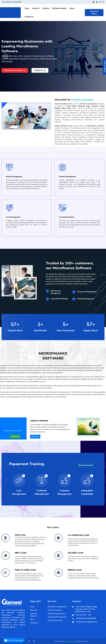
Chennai (103, 590)
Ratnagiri (15, 589)
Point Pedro (51, 590)
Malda (77, 589)
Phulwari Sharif (72, 589)
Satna (55, 590)
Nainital (26, 590)
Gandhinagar (15, 589)
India (2, 589)
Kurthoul (88, 589)
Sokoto (44, 590)
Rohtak (14, 590)
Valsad (23, 589)
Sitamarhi (11, 589)
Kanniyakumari (5, 590)
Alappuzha (27, 590)
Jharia (31, 589)
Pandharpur (14, 589)
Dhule (8, 589)
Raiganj (80, 589)
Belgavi (22, 589)
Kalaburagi (27, 589)
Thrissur (34, 590)
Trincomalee (49, 590)
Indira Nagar (61, 589)
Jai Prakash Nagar (84, 589)
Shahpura (98, 590)
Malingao (28, 590)
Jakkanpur (79, 589)
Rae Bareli (54, 589)
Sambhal (56, 589)
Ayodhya (35, 589)
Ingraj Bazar (72, 589)
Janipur (2, 589)
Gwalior (41, 590)
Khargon (45, 590)
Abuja (43, 590)
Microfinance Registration (57, 607)
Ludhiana (80, 590)
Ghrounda (49, 589)
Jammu (24, 590)
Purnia (9, 589)
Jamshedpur (30, 589)
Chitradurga (24, 589)
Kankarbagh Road (64, 589)
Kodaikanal (6, 590)
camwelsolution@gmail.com (87, 622)
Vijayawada (94, 589)
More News (15, 436)
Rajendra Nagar (52, 589)
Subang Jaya (67, 590)
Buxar (37, 589)
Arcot (102, 590)
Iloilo (35, 590)
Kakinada (90, 589)
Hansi (10, 590)
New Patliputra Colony (48, 589)
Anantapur (86, 589)
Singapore (64, 590)
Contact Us (29, 17)
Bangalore (22, 589)
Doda (23, 590)
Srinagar (26, 590)
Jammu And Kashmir (21, 590)
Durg (4, 590)
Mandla (46, 590)
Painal (7, 589)
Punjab (75, 590)
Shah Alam (70, 590)
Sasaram (10, 589)
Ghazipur (44, 589)
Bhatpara (65, 589)
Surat (22, 589)
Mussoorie (25, 590)
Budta (28, 590)
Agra (33, 589)
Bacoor (37, 590)
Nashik (13, 589)
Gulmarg (23, 590)
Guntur (89, 589)
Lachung (101, 590)
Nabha (81, 590)
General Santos (30, 590)
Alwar (84, 590)
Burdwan (67, 589)
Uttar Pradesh (33, 589)
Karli (9, 589)
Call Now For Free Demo (15, 70)
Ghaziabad (43, 589)
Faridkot (77, 590)
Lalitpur (49, 589)
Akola (3, 589)
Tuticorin (15, 590)
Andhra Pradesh (85, 589)
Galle (50, 590)
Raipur (4, 590)
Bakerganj (104, 589)
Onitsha (44, 590)
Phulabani (71, 590)
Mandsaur (47, 590)
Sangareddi (21, 590)
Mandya (29, 589)
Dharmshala (18, 590)
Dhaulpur (88, 590)
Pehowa (13, 590)
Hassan (26, 589)
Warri (44, 590)
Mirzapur (51, 589)
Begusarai (34, 589)
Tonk (99, 590)
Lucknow (50, 589)
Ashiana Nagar (87, 589)
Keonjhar (69, 590)
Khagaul (99, 589)
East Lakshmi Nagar (5, 589)
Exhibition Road (47, 589)
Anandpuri (50, 589)
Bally (61, 589)
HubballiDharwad (26, 589)
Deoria (40, 589)
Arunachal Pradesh (97, 589)
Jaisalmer (91, 590)
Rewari (14, 590)
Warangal (21, 590)
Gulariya (64, 590)
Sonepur (6, 589)
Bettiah (35, 589)
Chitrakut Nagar (83, 589)
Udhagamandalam (16, 590)
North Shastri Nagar (4, 589)
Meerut (51, 589)
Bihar (33, 589)
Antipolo (31, 590)
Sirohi (98, 590)
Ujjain (58, 590)
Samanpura (53, 589)
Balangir (65, 590)
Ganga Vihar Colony (70, 589)
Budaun (39, 589)
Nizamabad (20, 590)
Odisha (65, 590)
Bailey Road (45, 589)
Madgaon (6, 590)
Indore (42, 590)
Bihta (91, 589)
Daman (25, 589)
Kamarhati (73, 589)
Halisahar (70, 589)
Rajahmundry (93, 589)
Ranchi (32, 589)
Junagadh (17, 589)
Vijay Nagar (61, 589)
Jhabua (44, 590)
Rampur (55, 589)
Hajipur (40, 589)
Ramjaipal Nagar (82, 589)
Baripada (66, 590)
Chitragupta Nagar (100, 589)
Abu (83, 590)
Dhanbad (28, 589)
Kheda (18, 589)
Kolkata (76, 589)
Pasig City (31, 590)
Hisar (11, 590)
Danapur (6, 589)
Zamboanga (32, 590)
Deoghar (28, 589)
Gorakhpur (45, 589)
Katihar (41, 589)
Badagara (28, 590)
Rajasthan (83, 590)
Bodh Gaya (36, 589)
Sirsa (14, 590)
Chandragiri (87, 589)
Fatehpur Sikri (43, 589)
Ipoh (68, 590)
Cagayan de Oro (34, 590)
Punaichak (54, 589)
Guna (41, 590)
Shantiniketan (81, 589)
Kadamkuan (49, 589)
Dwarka (15, 589)
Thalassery (32, 590)
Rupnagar (82, 590)
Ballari (21, 589)
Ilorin (42, 590)
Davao (28, 590)
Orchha (51, 590)
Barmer (84, 590)
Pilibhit (54, 589)
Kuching (68, 590)
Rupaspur (68, 589)
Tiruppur (15, 590)
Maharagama (55, 590)
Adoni (85, 589)
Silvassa (24, 589)
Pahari (83, 589)
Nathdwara (95, 590)
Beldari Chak (97, 589)
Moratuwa (47, 590)
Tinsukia (103, 589)
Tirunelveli (14, 590)
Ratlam (53, 590)
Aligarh (33, 589)
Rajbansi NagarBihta (90, 589)
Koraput (70, 590)
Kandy (49, 590)
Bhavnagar (14, 589)
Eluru (89, 589)
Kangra (19, 590)
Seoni (55, 590)
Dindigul (4, 590)
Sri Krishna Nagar (81, 589)
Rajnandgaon (5, 590)
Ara (34, 589)
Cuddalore (2, 590)
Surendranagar (23, 589)
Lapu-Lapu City (37, 590)
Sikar (98, 590)
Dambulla (55, 590)
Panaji (6, 590)
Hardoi (46, 589)
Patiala (81, 590)
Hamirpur (45, 589)
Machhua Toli (2, 589)
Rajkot (22, 589)
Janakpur (60, 590)
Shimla (20, 590)
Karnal (12, 590)
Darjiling (68, 589)
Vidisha (58, 590)
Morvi (19, 589)
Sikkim (99, 590)
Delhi (25, 589)
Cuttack (68, 590)
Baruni (34, 589)
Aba (41, 590)
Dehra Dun (24, 590)
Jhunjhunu (92, 590)
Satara (16, 589)
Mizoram (61, 590)
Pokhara (57, 590)
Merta (94, 590)
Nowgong (51, 590)
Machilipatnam (91, 589)
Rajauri (25, 590)
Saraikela (32, 589)
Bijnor (38, 589)
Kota (94, 590)
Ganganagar (89, 590)
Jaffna (47, 590)
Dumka (29, 589)
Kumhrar (86, 589)
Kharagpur (75, 589)
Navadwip (79, 589)
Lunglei (62, 590)
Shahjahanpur (56, 589)
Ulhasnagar (18, 589)
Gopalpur (92, 589)
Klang (66, 590)
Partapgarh (53, 589)
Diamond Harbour (69, 589)
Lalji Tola (63, 589)
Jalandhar (79, 590)
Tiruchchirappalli (14, 590)
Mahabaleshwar (10, 589)
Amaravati (86, 589)
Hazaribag (30, 589)
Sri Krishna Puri (67, 589)
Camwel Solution (70, 641)
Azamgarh (35, 589)
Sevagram (17, 589)
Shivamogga (30, 589)
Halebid (25, 589)
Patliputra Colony (75, 589)
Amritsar (76, 590)
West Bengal (59, 589)
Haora (71, 589)
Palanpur (21, 589)
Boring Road (46, 589)
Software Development (56, 614)
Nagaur (94, 590)
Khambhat (18, 589)
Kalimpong (73, 589)
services (46, 8)
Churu (88, 590)
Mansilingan (34, 590)
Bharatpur (85, 590)
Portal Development (55, 620)
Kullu (19, 590)
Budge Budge (66, 589)
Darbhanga (38, 589)
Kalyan (9, 589)
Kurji (97, 589)
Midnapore (77, 589)
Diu (25, 589)
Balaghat (35, 590)
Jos (42, 590)
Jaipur (90, 590)
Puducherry (73, 590)
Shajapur (56, 590)
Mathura (51, 589)
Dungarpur (89, 590)
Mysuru (30, 589)
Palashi (79, 589)
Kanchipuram (4, 590)
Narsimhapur (49, 590)
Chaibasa (27, 589)
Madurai (7, 590)
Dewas (40, 590)
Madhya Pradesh (34, 590)
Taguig (30, 590)
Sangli (16, 589)
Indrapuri (88, 589)
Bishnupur (66, 589)
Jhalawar (92, 590)
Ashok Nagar (66, 589)
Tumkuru (33, 589)
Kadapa (89, 589)
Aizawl (61, 590)
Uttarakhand (23, 590)
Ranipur (104, 589)
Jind (11, 590)
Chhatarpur (38, 590)
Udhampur (26, 590)
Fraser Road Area (50, 589)
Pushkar (96, 590)
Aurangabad (4, 589)
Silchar (102, 589)
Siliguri (83, 589)
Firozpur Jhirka (9, 590)
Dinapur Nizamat (39, 589)
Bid (6, 589)
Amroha (35, 589)
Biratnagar (58, 590)
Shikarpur (4, 589)
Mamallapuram (8, 590)
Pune (15, 589)
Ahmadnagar (3, 589)
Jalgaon (8, 589)
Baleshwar (66, 590)
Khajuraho (44, 590)
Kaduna (39, 590)
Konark (69, 590)
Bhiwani (8, 590)
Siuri (83, 589)
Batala (76, 590)
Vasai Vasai (19, 589)
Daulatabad (7, 589)
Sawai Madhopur (97, 590)
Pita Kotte (48, 590)
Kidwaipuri (51, 589)
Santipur (81, 589)
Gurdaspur (78, 590)
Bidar (23, 589)
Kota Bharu (65, 590)
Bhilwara (86, 590)
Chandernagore (67, 589)
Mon (63, 590)
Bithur (39, 589)
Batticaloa (51, 590)
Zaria (41, 590)
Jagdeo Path (55, 589)
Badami (21, 589)
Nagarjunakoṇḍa (92, 589)
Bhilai (2, 590)
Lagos (38, 590)
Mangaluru (29, 589)
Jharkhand (26, 589)
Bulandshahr (40, 589)
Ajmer (83, 590)
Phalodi (96, 590)
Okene (45, 590)
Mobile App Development (57, 617)
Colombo (46, 590)
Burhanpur (38, 590)
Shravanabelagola (31, 589)
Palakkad (31, 590)
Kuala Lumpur (66, 590)
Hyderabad (18, 590)
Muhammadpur (80, 589)
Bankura (62, 589)
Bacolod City (33, 590)
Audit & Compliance (55, 610)
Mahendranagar (62, 590)
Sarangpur (54, 590)
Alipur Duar (60, 589)
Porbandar (22, 589)
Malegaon (11, 589)
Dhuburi (99, 589)
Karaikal (73, 590)
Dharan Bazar (59, 590)
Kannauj (48, 589)
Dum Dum (70, 589)
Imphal (59, 590)
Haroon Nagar (71, 589)
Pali (95, 590)
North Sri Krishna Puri (60, 589)
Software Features (59, 8)
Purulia (80, 589)
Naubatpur (8, 589)
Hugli (71, 589)
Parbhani (15, 589)
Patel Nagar (74, 589)
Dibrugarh (99, 589)
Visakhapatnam (95, 589)
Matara (53, 590)
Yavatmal (20, 589)
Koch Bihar (75, 589)
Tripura (22, 590)
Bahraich (36, 589)
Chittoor (88, 589)
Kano (38, 590)
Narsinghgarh (49, 590)
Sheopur (57, 590)
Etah (41, 589)
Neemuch (50, 590)
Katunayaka (52, 590)
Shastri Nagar (78, 589)
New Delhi (26, 589)
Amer (84, 590)
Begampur (96, 589)
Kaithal (11, 590)
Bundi (87, 590)
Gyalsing (100, 590)
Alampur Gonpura (95, 589)
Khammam (19, 590)
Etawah (41, 589)
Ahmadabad (12, 589)
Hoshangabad (42, 590)
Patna (43, 589)
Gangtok (100, 590)
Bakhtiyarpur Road (98, 589)
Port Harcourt (40, 590)
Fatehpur (42, 589)
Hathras (46, 589)
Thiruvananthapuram (33, 590)
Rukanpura (102, 589)
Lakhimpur (49, 589)
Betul (36, 590)
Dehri (38, 589)
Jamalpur (40, 589)
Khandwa (45, 590)
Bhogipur (89, 589)
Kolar (28, 589)
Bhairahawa (63, 590)
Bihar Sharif (36, 589)
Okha (20, 589)
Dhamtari (3, 590)
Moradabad (52, 589)
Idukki (28, 590)
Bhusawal (5, 589)
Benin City (40, 590)
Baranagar (63, 589)
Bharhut (36, 590)
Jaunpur (47, 589)
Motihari (42, 589)
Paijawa (76, 589)
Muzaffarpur (43, 589)
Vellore (17, 590)
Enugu (42, 590)
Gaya (39, 589)
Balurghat (62, 589)
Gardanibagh (58, 589)
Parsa (91, 589)
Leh (25, 590)
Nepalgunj (63, 590)
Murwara (48, 590)
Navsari (20, 589)
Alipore (59, 589)
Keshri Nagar (55, 589)
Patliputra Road (59, 589)
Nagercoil (9, 590)
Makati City (32, 590)
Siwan (11, 589)
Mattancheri (31, 590)
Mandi (19, 590)
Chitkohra (101, 589)
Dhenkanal (68, 590)
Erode (4, 590)
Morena (47, 590)
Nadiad (19, 589)
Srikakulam (93, 589)
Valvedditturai (52, 590)
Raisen (52, 590)
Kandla (17, 589)
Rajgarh (52, 590)
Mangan (101, 590)
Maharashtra (2, 589)
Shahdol (56, 590)
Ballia (36, 589)
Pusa (9, 589)
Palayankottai (10, 590)
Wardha (19, 589)
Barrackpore (64, 589)
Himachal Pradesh (15, 590)
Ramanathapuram (12, 590)
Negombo (48, 590)
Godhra (16, 589)
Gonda (44, 589)
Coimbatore (2, 590)
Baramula (23, 590)
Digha (56, 589)
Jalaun (46, 589)
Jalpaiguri (72, 589)
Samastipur (10, 589)
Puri (71, 590)
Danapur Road (57, 589)
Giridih (29, 589)
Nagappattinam (8, 590)
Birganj (58, 590)
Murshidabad (78, 589)
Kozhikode (30, 590)
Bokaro (27, 589)
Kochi (29, 590)
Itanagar (98, 589)
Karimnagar (18, 590)
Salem (13, 590)
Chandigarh (8, 590)
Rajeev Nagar (92, 589)
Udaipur (99, 590)
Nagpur (12, 589)
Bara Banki (37, 589)
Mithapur (64, 589)
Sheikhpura (77, 589)
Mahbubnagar (20, 590)
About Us (36, 8)
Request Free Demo (86, 465)
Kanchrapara (74, 589)
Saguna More (77, 589)
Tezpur (102, 589)
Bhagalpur (35, 589)
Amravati (4, 589)
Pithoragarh (26, 590)
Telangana (17, 590)
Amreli (13, 589)
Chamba (17, 590)
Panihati (79, 589)
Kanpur (48, 589)
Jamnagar (16, 589)
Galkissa (46, 590)
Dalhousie (17, 590)
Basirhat (65, 589)
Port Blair (84, 589)
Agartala (22, 590)
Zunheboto (64, 590)
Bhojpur (37, 590)
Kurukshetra (12, 590)
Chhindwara (39, 590)
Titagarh (84, 589)
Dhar (41, 590)
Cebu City (29, 590)
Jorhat (101, 589)
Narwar (50, 590)
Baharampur (61, 589)
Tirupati (94, 589)
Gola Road (76, 589)
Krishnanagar (76, 589)
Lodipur (93, 589)
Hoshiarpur (78, 590)
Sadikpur (96, 589)
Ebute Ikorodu (45, 590)
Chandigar (103, 589)
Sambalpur (72, 590)
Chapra (37, 589)
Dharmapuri (3, 590)
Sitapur (57, 589)
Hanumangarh (90, 590)
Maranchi (8, 589)
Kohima (63, 590)
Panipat (13, 590)
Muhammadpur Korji (94, 589)
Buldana (6, 589)
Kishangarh (93, 590)
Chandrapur (7, 589)
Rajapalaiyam (11, 590)
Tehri (58, 589)
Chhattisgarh (104, 589)
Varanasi (58, 589)
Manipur (58, 590)
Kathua (24, 590)
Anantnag (22, 590)
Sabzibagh (78, 589)
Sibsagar (102, 589)
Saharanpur (55, 589)
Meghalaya (59, 590)
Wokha (64, 590)
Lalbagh (89, 589)
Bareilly (38, 589)
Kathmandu (56, 590)
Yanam (75, 590)
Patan (21, 589)
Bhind (36, 590)
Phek (63, 590)
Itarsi (43, 590)
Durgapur (70, 589)
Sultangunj (86, 589)
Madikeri (28, 589)
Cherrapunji (60, 590)
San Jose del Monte (36, 590)
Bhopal (37, 590)
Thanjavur (13, 590)
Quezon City (27, 590)
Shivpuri (80, 589)
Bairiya (98, 589)
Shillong (60, 590)
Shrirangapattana (32, 589)
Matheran (11, 589)
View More (35, 437)
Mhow (47, 590)
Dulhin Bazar (3, 589)
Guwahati (100, 589)
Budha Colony (57, 589)
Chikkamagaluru (24, 589)
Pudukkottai (10, 590)
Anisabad (52, 589)
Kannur (29, 590)
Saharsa (9, 589)
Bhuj (14, 589)
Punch (25, 590)
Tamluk (83, 589)
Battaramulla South (54, 590)
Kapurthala (80, 590)
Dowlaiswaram (88, 589)
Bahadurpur (102, 589)
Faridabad (9, 590)
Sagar (54, 590)
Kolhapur (9, 589)
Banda (37, 589)
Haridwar (24, 590)
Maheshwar (46, 590)
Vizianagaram (96, 589)
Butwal (61, 590)
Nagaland (62, 590)
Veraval (24, 589)
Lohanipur (54, 589)
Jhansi (47, 589)
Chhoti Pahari (85, 589)
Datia (40, 590)
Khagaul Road (73, 589)
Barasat (63, 589)
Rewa (53, 590)
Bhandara (5, 589)
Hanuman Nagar (62, 589)
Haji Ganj (65, 589)
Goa (5, 590)
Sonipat (15, 590)
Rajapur (67, 589)
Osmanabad (13, 589)
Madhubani (41, 589)
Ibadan (39, 590)
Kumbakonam (6, 590)
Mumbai (12, 589)
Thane (18, 589)
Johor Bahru (67, 590)
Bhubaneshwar (67, 590)
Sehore (55, 590)
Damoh (40, 590)
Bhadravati (23, 589)
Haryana (7, 590)
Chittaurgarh (87, 590)
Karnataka (20, 589)
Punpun (93, 589)
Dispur (100, 589)
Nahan (20, 590)
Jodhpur (93, 590)
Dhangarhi (61, 590)
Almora (23, 590)
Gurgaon (10, 590)
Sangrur (82, 590)
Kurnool (90, 589)
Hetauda (62, 590)
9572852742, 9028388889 (13, 2)
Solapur (17, 589)
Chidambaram (104, 590)
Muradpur (101, 589)
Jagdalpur (4, 590)
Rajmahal (31, 589)
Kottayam (30, 590)
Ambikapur (2, 590)
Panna (52, 590)
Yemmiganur (96, 589)
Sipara (7, 589)
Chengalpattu (103, 590)
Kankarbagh (45, 589)
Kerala (27, 590)
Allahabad (34, 589)
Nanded (13, 589)
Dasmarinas (35, 590)
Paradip (70, 590)
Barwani (35, 590)
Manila (26, 590)
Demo (72, 8)
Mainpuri (50, 589)
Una (20, 590)
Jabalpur (43, 590)
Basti (38, 589)
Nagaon (101, 589)
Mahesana (19, 589)
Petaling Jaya (69, 590)
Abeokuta (43, 590)
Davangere (25, 589)
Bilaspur (3, 590)
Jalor (91, 590)
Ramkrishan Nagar (103, 589)
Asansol (60, 589)
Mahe (74, 590)
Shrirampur (82, 589)
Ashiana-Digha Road (69, 589)
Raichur (30, 589)
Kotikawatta (56, 590)
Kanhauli (91, 589)
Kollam (29, 590)
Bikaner (86, 590)
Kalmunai (50, 590)
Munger (42, 589)
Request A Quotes (94, 13)
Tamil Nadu (102, 590)
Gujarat (12, 589)
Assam (98, 589)
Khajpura (62, 589)
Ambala (7, 590)
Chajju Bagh (66, 589)
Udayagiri (72, 590)
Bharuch (13, 589)
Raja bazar (71, 589)
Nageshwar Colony (44, 589)
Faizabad (41, 589)
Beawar (85, 590)
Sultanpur (58, 589)
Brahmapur (67, 590)
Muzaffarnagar (53, 589)
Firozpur (77, 590)
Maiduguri (41, 590)
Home (27, 8)
